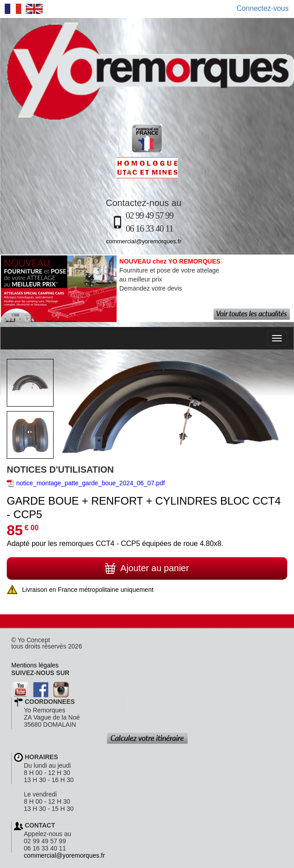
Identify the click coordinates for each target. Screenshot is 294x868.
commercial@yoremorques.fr (143, 241)
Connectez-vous (262, 8)
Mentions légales (35, 665)
